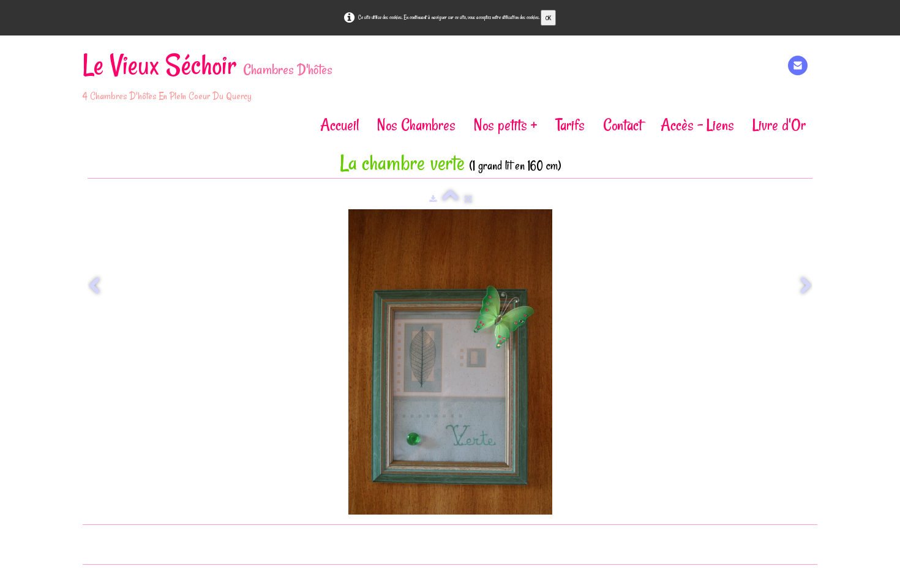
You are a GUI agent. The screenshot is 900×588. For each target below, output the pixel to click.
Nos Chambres (416, 125)
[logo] (212, 78)
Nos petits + (505, 125)
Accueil (339, 125)
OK (548, 18)
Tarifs (570, 125)
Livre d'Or (779, 125)
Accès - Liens (697, 125)
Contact (623, 125)
